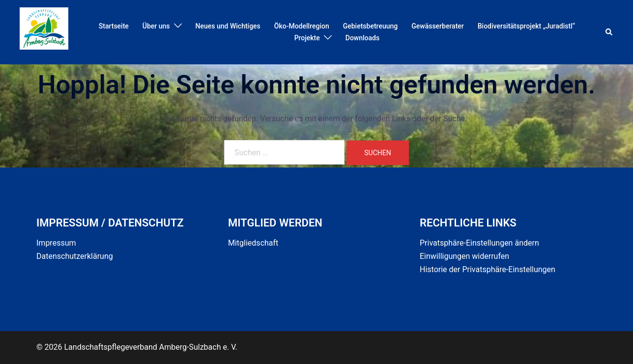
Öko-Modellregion (302, 26)
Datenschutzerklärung (75, 256)
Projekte (307, 38)
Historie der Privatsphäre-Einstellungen (488, 269)
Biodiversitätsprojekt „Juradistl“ (526, 26)
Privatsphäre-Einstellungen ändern (479, 243)
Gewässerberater (438, 26)
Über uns (156, 26)
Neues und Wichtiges (228, 26)
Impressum (56, 243)
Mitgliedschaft (253, 243)
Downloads (362, 38)
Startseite (114, 26)
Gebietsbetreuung (371, 26)
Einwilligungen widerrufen (464, 256)
